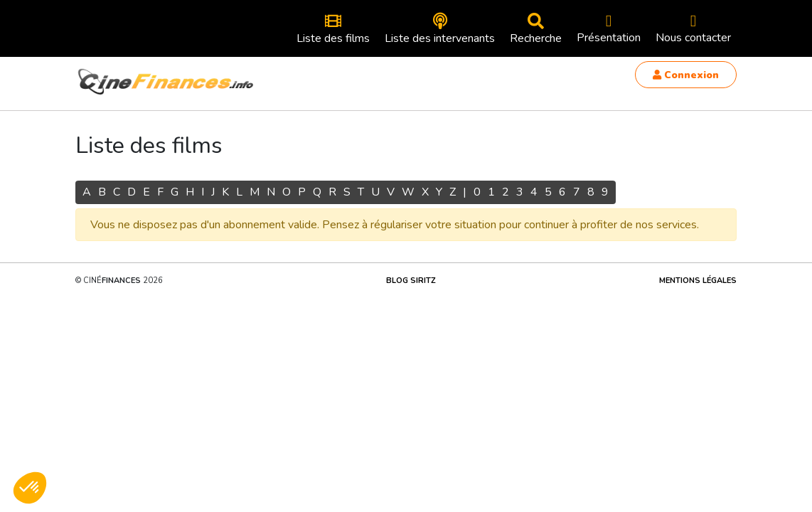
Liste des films (333, 30)
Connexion (686, 75)
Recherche (536, 30)
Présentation (609, 29)
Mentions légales (698, 281)
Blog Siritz (411, 281)
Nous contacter (693, 29)
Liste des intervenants (440, 30)
